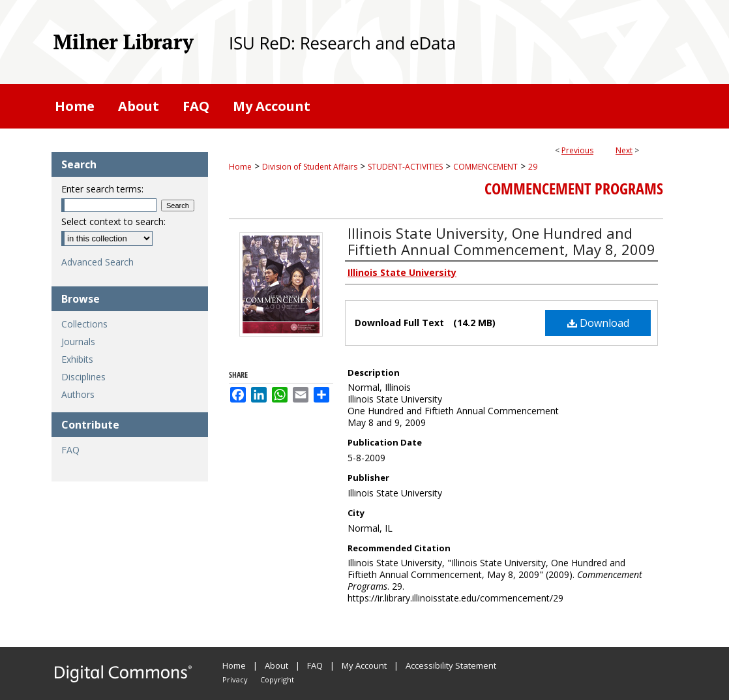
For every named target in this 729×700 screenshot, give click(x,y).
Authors (78, 394)
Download (598, 323)
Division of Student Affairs (310, 167)
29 (533, 167)
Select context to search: (113, 221)
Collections (84, 324)
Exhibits (77, 359)
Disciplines (83, 377)
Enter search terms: (102, 189)
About (276, 665)
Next (624, 150)
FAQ (70, 450)
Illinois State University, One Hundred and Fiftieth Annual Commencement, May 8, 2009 (501, 241)
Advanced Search (97, 262)
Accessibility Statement (451, 665)
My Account (364, 665)
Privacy (235, 679)
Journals (78, 342)
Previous (577, 150)
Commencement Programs (574, 189)
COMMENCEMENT (485, 167)
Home (240, 167)
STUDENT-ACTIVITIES (405, 167)
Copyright (277, 679)
